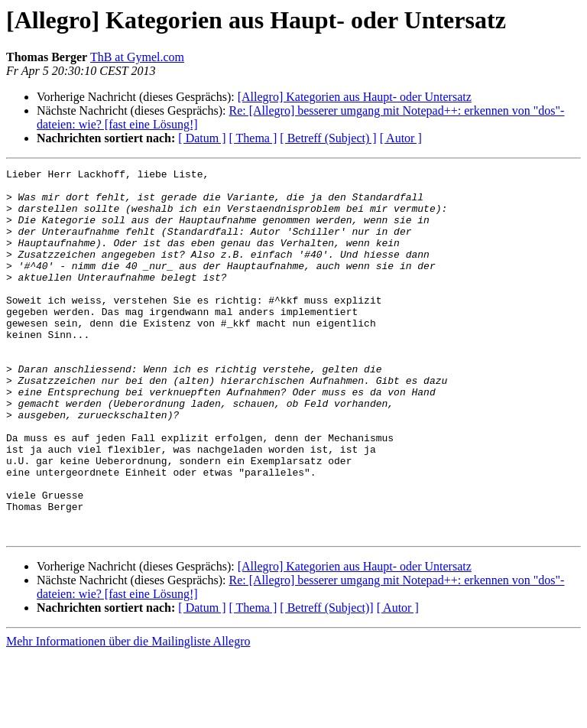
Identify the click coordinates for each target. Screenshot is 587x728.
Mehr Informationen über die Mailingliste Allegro (128, 715)
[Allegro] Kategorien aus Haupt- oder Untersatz (355, 97)
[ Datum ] (202, 138)
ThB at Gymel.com (137, 57)
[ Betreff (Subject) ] (328, 138)
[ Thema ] (253, 138)
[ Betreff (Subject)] (326, 681)
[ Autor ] (401, 138)
